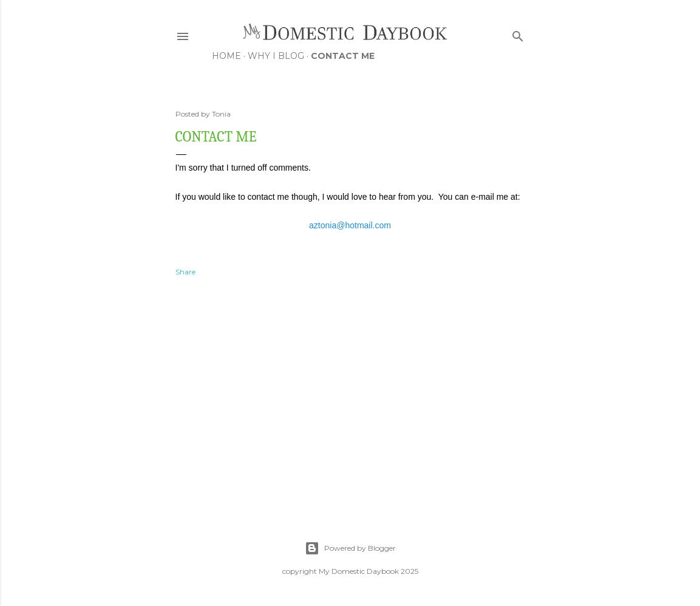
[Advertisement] (350, 395)
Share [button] (185, 272)
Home (226, 56)
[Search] (518, 34)
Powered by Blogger (350, 548)
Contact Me (343, 56)
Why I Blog (276, 56)
